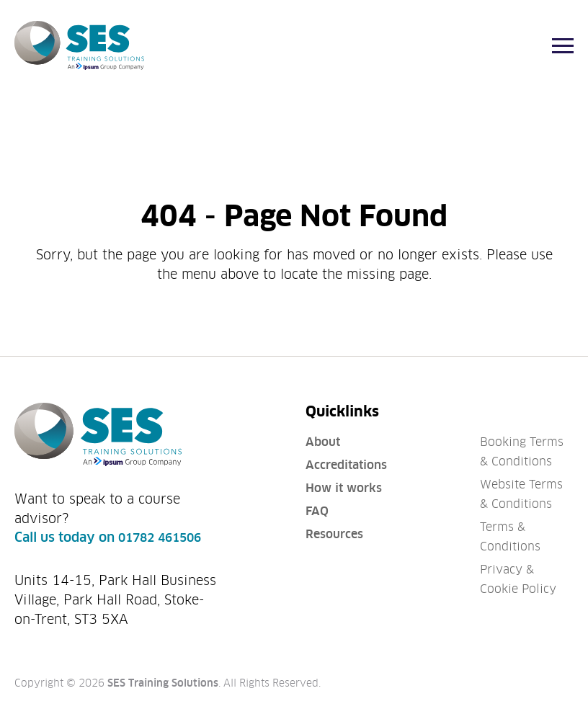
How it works (344, 488)
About (323, 442)
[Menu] (563, 46)
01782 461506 (160, 538)
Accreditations (346, 465)
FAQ (317, 511)
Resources (334, 534)
